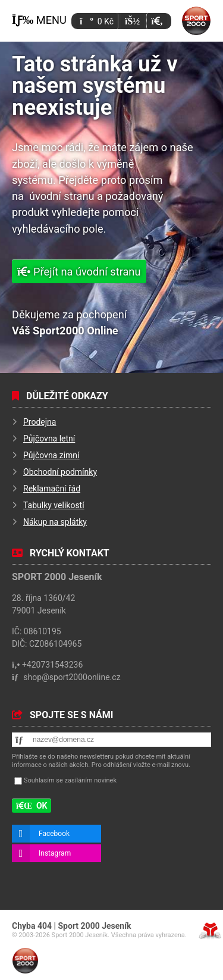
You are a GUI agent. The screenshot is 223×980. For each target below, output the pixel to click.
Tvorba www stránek (210, 931)
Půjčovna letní (49, 439)
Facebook (54, 834)
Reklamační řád (52, 489)
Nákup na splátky (55, 522)
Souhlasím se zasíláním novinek (70, 780)
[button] (157, 21)
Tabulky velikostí (54, 505)
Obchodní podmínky (60, 472)
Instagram (55, 853)
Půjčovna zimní (51, 455)
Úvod (196, 21)
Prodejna (40, 422)
